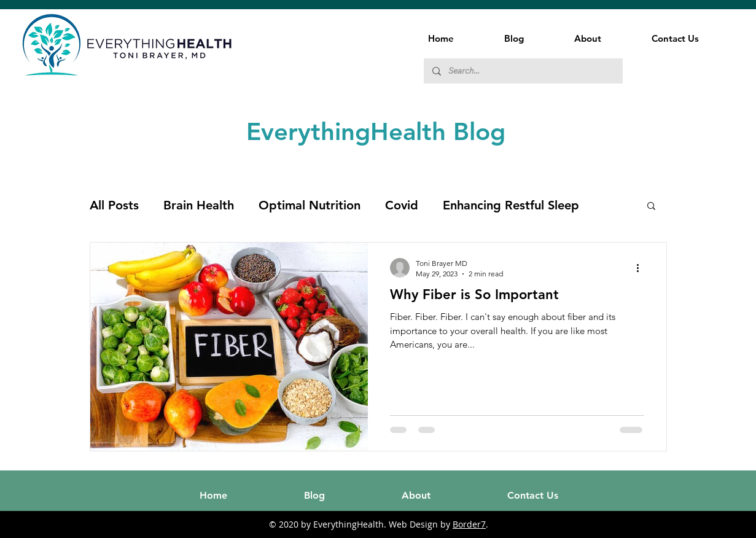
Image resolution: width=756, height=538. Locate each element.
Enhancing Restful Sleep (511, 205)
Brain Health (199, 205)
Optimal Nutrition (310, 205)
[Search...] (523, 71)
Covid (402, 205)
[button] (651, 207)
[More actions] (642, 268)
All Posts (114, 205)
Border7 (469, 524)
